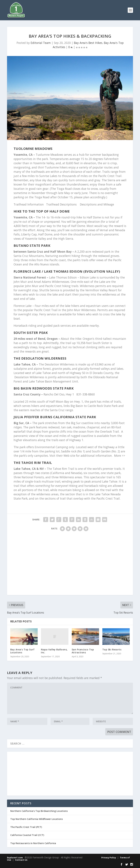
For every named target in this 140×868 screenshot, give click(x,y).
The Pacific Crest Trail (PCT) (26, 827)
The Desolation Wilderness (40, 358)
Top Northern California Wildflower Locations (37, 819)
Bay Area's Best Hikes (88, 43)
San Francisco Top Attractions (83, 651)
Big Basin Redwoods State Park (44, 388)
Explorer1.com (15, 858)
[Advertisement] (70, 565)
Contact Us (21, 860)
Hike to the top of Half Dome (42, 211)
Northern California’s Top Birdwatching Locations (39, 811)
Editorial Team (41, 43)
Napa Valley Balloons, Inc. (54, 651)
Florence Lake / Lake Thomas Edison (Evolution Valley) (67, 271)
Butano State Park (32, 246)
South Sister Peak (31, 333)
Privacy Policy (109, 858)
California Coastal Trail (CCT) (27, 835)
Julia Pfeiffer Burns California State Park (55, 417)
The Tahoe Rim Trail (33, 463)
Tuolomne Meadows (33, 149)
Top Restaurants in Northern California (33, 843)
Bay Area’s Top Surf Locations (22, 651)
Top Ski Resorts (112, 649)
